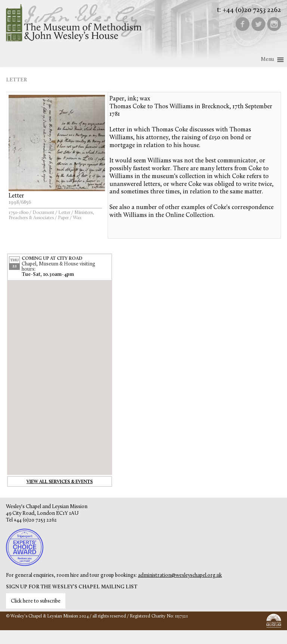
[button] (267, 60)
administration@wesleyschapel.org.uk (180, 575)
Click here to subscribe (36, 601)
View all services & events (60, 482)
